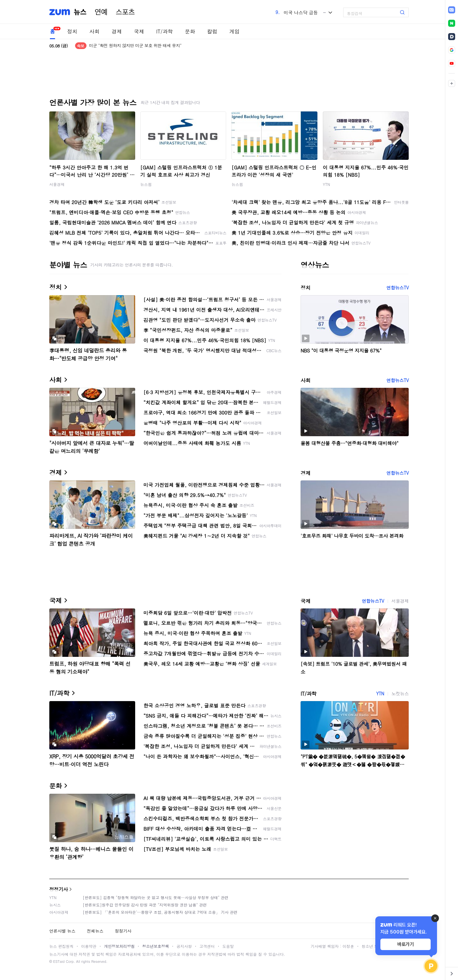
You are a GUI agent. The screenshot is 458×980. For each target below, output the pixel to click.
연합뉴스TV (398, 288)
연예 (101, 12)
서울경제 (57, 184)
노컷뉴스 (400, 693)
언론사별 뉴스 (62, 931)
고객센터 (207, 946)
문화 (190, 31)
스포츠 (125, 12)
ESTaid (59, 961)
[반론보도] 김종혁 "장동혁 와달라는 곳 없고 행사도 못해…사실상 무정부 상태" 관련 (156, 897)
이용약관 (89, 946)
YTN (326, 184)
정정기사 (59, 889)
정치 (72, 31)
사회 (94, 31)
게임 (234, 31)
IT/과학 (164, 31)
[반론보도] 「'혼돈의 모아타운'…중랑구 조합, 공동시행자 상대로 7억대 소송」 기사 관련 (160, 912)
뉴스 (80, 12)
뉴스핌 (146, 184)
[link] (452, 10)
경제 (117, 31)
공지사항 (184, 946)
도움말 (228, 946)
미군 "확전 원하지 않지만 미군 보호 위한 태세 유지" (135, 46)
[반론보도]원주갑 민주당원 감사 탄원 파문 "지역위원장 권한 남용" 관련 (145, 905)
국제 (139, 31)
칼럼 (212, 31)
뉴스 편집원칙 (61, 946)
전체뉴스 (95, 931)
